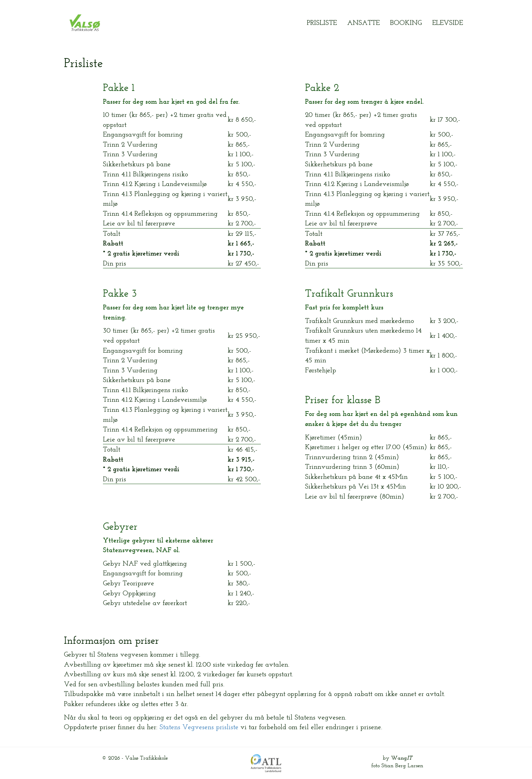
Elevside (448, 22)
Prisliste (322, 22)
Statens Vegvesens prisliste (199, 727)
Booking (406, 22)
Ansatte (363, 22)
